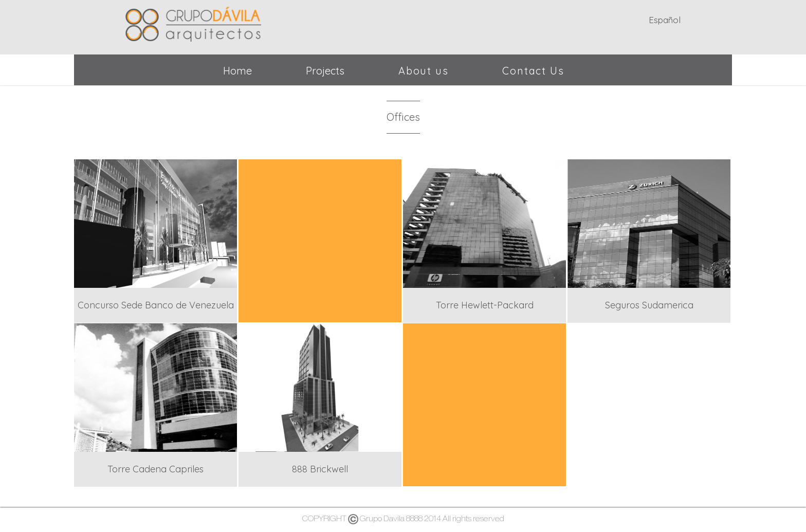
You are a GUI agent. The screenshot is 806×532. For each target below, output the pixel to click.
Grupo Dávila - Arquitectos (193, 22)
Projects (325, 71)
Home (237, 71)
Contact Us (533, 71)
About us (423, 71)
